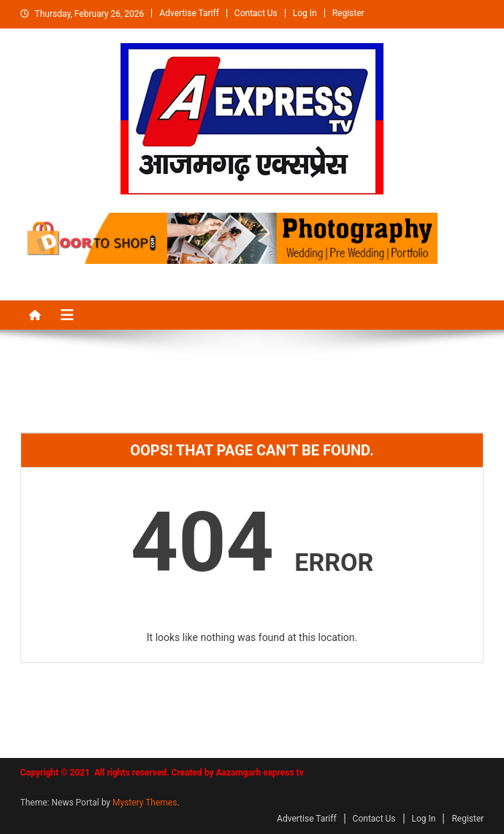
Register (348, 13)
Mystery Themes (145, 803)
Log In (305, 13)
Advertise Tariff (189, 13)
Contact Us (256, 13)
